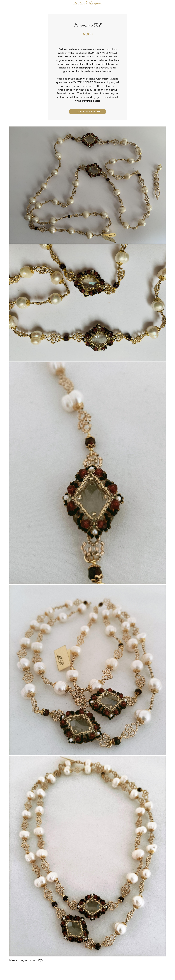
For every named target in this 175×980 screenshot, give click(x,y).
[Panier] (171, 4)
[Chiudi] (4, 4)
